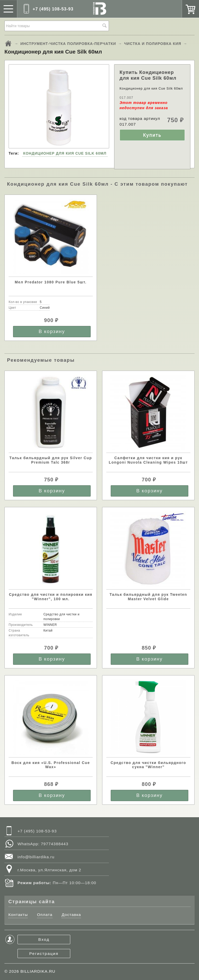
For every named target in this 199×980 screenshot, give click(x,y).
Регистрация (44, 953)
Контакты (18, 915)
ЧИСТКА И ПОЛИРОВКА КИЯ (153, 44)
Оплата (45, 915)
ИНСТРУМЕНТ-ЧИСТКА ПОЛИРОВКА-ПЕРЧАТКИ (68, 44)
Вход (44, 939)
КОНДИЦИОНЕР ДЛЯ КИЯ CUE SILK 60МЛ (65, 153)
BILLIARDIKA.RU (38, 971)
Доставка (71, 915)
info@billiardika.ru (36, 857)
